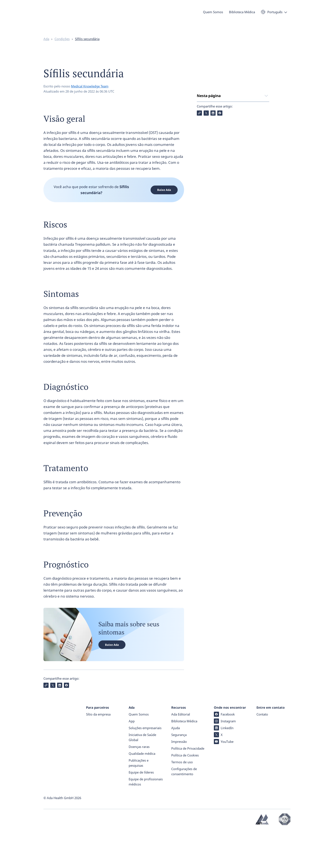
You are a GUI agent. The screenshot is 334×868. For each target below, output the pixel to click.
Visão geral (206, 113)
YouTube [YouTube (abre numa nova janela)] (224, 779)
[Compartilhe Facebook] (220, 181)
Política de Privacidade (188, 786)
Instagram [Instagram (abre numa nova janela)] (225, 758)
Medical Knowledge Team (90, 94)
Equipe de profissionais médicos (146, 819)
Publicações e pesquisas (139, 800)
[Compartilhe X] (206, 181)
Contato (262, 752)
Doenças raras (139, 784)
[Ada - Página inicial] (50, 19)
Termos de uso (182, 799)
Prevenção (206, 155)
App (132, 758)
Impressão (179, 779)
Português (275, 15)
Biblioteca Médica (242, 15)
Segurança (179, 772)
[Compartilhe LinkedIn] (213, 181)
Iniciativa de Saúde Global (142, 775)
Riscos (202, 121)
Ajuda (176, 765)
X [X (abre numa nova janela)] (218, 772)
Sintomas (205, 130)
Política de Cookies (185, 793)
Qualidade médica (142, 791)
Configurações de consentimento (184, 809)
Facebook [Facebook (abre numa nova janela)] (224, 752)
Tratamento (207, 147)
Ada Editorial (181, 752)
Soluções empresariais (145, 765)
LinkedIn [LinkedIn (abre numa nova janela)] (224, 765)
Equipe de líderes (141, 810)
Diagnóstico (207, 138)
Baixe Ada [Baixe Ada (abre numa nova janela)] (164, 198)
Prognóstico (207, 164)
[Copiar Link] (199, 181)
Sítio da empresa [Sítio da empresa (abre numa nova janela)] (98, 752)
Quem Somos (213, 15)
